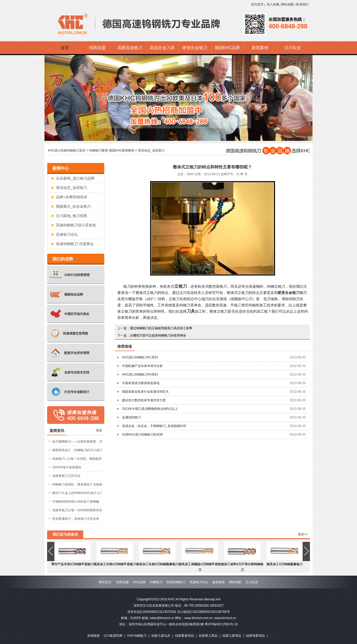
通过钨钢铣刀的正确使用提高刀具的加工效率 (161, 328)
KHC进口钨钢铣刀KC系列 (140, 357)
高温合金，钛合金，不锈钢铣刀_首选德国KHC (154, 426)
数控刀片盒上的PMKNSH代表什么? (77, 493)
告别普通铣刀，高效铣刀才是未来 (76, 519)
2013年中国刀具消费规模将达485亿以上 (150, 409)
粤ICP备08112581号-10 (221, 624)
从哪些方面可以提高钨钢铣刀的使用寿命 (158, 336)
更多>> (303, 534)
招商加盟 (123, 582)
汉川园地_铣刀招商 (72, 216)
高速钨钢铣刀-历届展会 (75, 244)
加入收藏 (273, 4)
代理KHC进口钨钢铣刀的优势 (142, 435)
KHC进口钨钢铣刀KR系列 (140, 374)
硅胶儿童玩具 (161, 636)
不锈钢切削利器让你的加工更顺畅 (76, 502)
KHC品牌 (139, 582)
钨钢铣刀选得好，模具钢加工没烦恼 (77, 484)
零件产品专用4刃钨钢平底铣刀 (72, 564)
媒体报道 (219, 582)
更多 (99, 430)
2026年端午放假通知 (67, 467)
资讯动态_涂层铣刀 (151, 150)
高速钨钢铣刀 (176, 582)
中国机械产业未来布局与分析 (142, 366)
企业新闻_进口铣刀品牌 (75, 178)
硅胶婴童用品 (184, 636)
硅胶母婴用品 (256, 636)
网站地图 (288, 4)
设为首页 (257, 4)
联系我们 (302, 4)
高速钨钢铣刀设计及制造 (76, 225)
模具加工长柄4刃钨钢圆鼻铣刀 (157, 564)
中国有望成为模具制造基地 (141, 383)
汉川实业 (252, 582)
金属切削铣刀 (131, 417)
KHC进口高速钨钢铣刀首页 (67, 150)
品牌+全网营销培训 (72, 197)
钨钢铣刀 (156, 582)
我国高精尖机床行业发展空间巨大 (145, 392)
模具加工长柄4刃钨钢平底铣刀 (115, 564)
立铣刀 (181, 286)
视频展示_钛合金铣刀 (73, 206)
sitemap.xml (212, 599)
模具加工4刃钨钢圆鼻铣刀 (285, 564)
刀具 (191, 311)
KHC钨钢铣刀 (137, 636)
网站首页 (105, 582)
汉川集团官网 (113, 636)
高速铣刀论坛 (67, 234)
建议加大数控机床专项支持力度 (144, 400)
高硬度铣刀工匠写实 (66, 476)
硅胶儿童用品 (232, 636)
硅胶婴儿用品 (208, 636)
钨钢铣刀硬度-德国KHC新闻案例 (112, 150)
